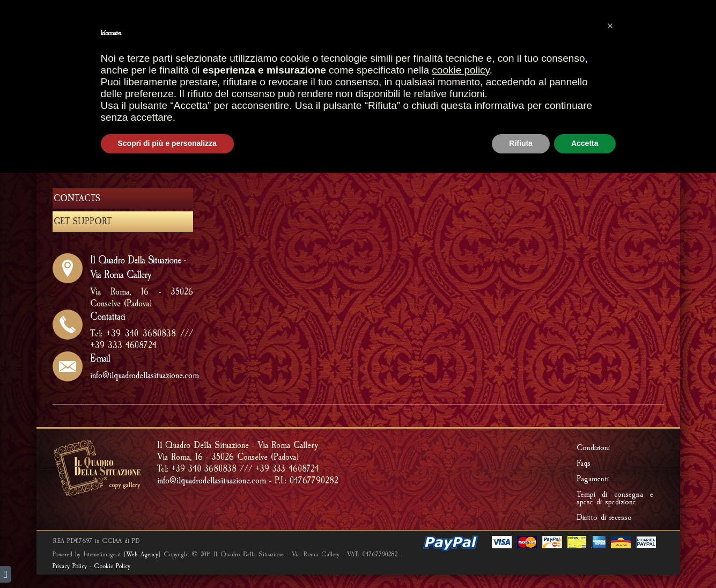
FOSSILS (323, 94)
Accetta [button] (585, 558)
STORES (260, 73)
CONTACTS (77, 199)
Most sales (239, 30)
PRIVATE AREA (617, 30)
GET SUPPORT (507, 144)
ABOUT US (443, 144)
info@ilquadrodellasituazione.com (145, 375)
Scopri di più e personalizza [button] (167, 558)
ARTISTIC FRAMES (396, 73)
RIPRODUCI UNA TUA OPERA (401, 94)
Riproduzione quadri (537, 73)
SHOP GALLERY (319, 72)
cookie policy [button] (460, 485)
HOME (220, 73)
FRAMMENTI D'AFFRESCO (251, 94)
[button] (610, 441)
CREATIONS (461, 73)
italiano (72, 9)
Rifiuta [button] (521, 558)
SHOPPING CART (315, 30)
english (54, 9)
